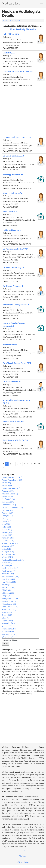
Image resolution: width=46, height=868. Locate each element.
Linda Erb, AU (9, 53)
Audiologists (15, 20)
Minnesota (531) (8, 554)
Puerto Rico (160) (9, 601)
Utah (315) (6, 618)
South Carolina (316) (10, 607)
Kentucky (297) (8, 538)
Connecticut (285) (9, 505)
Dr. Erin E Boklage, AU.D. (14, 156)
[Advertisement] (23, 111)
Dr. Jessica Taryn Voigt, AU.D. (15, 267)
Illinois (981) (7, 530)
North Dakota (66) (9, 571)
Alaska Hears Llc (10, 212)
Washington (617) (9, 629)
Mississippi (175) (9, 563)
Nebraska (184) (8, 574)
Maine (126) (7, 549)
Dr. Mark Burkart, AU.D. (13, 382)
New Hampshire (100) (10, 576)
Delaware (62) (7, 510)
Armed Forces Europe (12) (12, 480)
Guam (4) (6, 519)
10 (35, 464)
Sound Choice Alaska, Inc (13, 422)
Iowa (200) (6, 524)
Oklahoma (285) (8, 593)
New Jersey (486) (9, 579)
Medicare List (11, 3)
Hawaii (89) (6, 521)
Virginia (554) (7, 621)
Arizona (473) (7, 497)
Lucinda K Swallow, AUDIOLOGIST (18, 71)
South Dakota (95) (9, 609)
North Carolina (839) (10, 568)
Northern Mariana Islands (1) (13, 560)
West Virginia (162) (9, 634)
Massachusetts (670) (10, 543)
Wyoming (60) (7, 637)
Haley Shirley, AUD (11, 34)
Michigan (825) (8, 552)
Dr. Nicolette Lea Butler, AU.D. (15, 249)
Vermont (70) (7, 626)
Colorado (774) (8, 502)
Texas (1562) (7, 615)
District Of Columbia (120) (12, 508)
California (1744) (9, 499)
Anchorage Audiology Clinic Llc (16, 305)
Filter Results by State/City (23, 29)
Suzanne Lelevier (10, 345)
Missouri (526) (8, 557)
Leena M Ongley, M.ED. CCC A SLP (18, 137)
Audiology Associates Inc (13, 174)
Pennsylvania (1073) (10, 599)
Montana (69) (7, 565)
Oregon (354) (7, 596)
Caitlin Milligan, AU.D (12, 230)
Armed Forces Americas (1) (12, 477)
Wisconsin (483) (8, 632)
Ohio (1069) (7, 590)
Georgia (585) (7, 516)
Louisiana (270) (8, 541)
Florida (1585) (7, 513)
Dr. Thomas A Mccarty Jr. (13, 286)
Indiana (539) (7, 532)
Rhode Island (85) (9, 604)
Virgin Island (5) (8, 623)
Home (5, 20)
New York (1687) (9, 587)
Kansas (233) (7, 535)
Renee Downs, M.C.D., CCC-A (15, 440)
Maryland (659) (8, 546)
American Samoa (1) (10, 494)
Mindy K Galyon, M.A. (12, 193)
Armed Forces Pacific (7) (12, 488)
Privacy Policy (23, 862)
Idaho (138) (6, 527)
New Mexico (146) (9, 582)
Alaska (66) (6, 483)
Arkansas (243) (8, 491)
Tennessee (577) (8, 612)
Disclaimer (23, 856)
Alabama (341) (8, 485)
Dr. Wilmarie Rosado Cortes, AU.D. (17, 363)
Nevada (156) (7, 585)
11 (39, 464)
